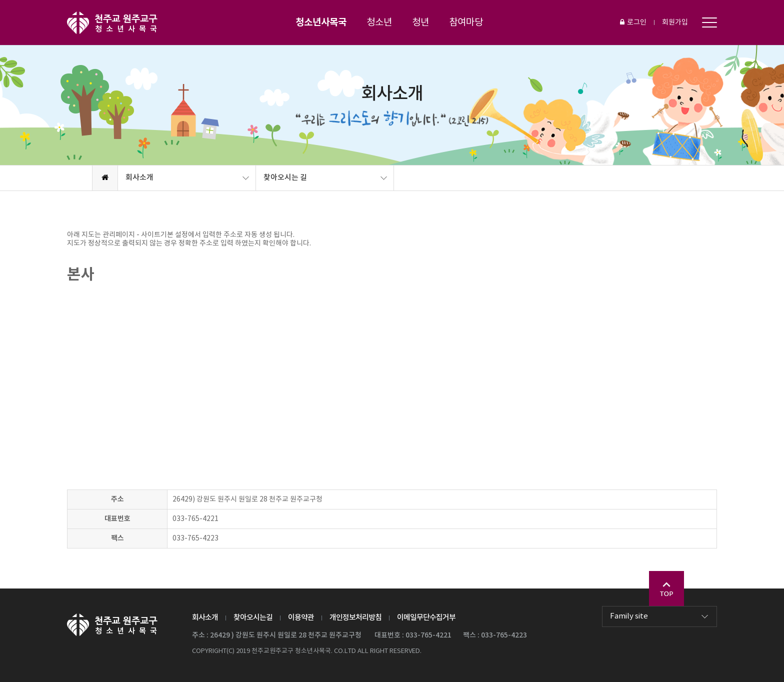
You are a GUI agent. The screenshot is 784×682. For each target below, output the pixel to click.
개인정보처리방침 (355, 618)
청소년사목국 (321, 22)
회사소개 (139, 178)
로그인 (633, 22)
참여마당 (466, 22)
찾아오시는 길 (285, 178)
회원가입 (675, 22)
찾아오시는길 (253, 618)
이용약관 (301, 618)
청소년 (379, 22)
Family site (629, 616)
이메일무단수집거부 (426, 618)
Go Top (666, 588)
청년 (420, 22)
